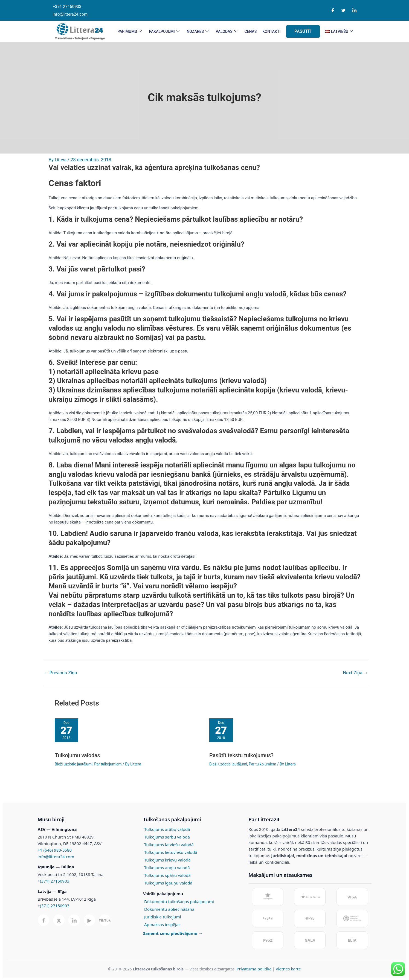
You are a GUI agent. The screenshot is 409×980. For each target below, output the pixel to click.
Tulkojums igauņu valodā (168, 883)
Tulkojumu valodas (78, 755)
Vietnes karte (288, 969)
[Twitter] (343, 11)
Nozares (197, 31)
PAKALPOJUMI (164, 31)
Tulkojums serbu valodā (167, 837)
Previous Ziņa (61, 673)
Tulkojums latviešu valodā (169, 844)
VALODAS (226, 31)
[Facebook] (333, 11)
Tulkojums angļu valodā (167, 867)
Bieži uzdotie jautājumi (74, 764)
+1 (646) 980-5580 (55, 850)
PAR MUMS (129, 31)
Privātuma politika (254, 969)
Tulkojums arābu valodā (167, 829)
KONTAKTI (272, 31)
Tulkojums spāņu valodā (167, 875)
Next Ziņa (355, 673)
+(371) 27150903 (54, 881)
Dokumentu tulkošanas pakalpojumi (179, 901)
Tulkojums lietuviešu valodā (171, 852)
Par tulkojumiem (109, 764)
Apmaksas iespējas (162, 924)
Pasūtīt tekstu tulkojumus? (242, 755)
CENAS (250, 31)
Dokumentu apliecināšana (169, 909)
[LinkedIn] (354, 11)
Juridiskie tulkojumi (163, 917)
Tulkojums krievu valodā (167, 860)
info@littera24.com (56, 856)
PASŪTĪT (303, 31)
